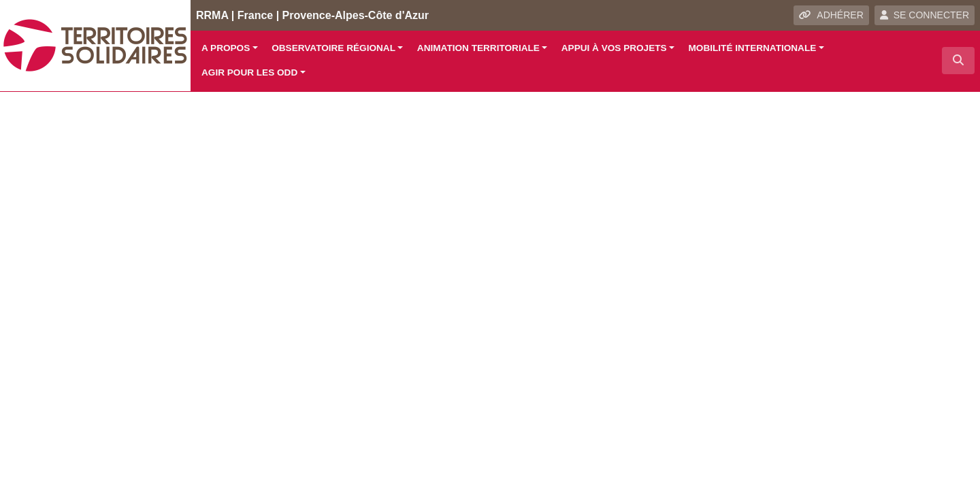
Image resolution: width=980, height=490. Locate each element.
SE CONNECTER (925, 15)
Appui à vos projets (614, 48)
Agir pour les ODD (249, 72)
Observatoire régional (333, 48)
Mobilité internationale (753, 48)
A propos (226, 48)
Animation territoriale (478, 48)
